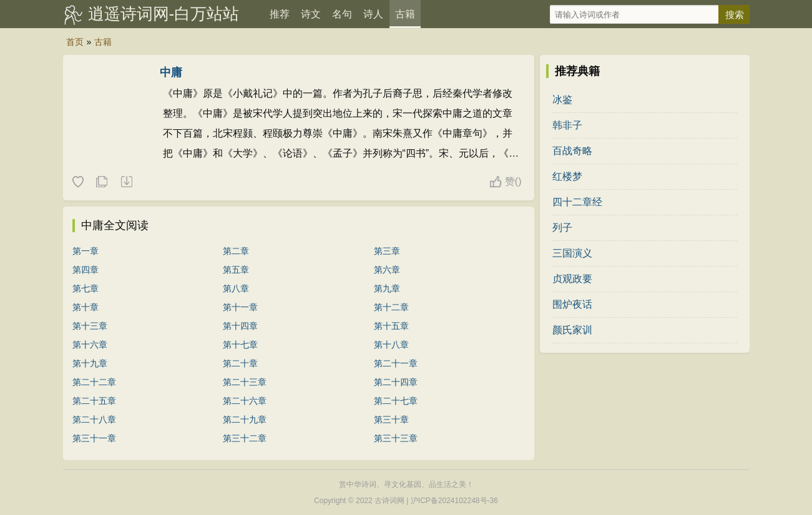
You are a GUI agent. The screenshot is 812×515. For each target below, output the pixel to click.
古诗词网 (389, 501)
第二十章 (240, 363)
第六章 (387, 270)
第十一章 (240, 307)
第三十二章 (245, 438)
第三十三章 (396, 438)
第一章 (86, 251)
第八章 (236, 288)
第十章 (86, 307)
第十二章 (391, 307)
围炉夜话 (572, 304)
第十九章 (90, 363)
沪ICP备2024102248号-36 (454, 501)
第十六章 (90, 345)
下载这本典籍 (126, 182)
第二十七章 (396, 401)
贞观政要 (572, 279)
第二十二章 (94, 382)
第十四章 (240, 326)
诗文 (311, 14)
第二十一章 (396, 363)
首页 (75, 42)
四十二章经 (577, 202)
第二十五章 (94, 401)
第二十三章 (245, 382)
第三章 (387, 251)
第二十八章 (94, 419)
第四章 (86, 270)
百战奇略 (572, 151)
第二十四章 (396, 382)
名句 (342, 14)
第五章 (236, 270)
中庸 (171, 72)
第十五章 (391, 326)
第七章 (86, 288)
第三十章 (391, 419)
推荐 (280, 14)
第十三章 (90, 326)
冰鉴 (562, 100)
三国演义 (572, 253)
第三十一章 (94, 438)
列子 (562, 228)
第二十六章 (245, 401)
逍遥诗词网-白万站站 (164, 14)
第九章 (387, 288)
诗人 (373, 14)
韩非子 (567, 125)
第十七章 (240, 345)
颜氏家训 (572, 330)
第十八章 (391, 345)
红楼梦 (567, 176)
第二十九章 (245, 419)
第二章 (236, 251)
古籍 (405, 14)
